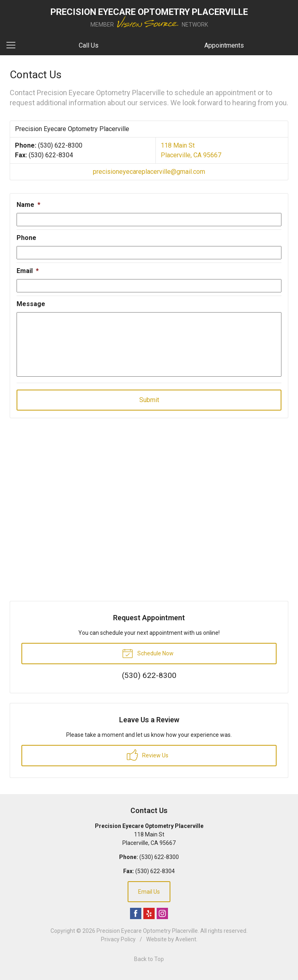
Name (28, 205)
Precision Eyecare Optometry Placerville (147, 931)
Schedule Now (148, 653)
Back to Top (149, 959)
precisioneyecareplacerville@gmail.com (149, 172)
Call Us (89, 45)
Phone (26, 238)
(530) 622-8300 (60, 145)
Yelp (149, 913)
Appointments (224, 45)
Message (31, 304)
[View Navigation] (14, 46)
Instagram (162, 913)
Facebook (136, 913)
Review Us (148, 755)
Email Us (149, 892)
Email (28, 271)
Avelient (186, 939)
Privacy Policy (118, 939)
